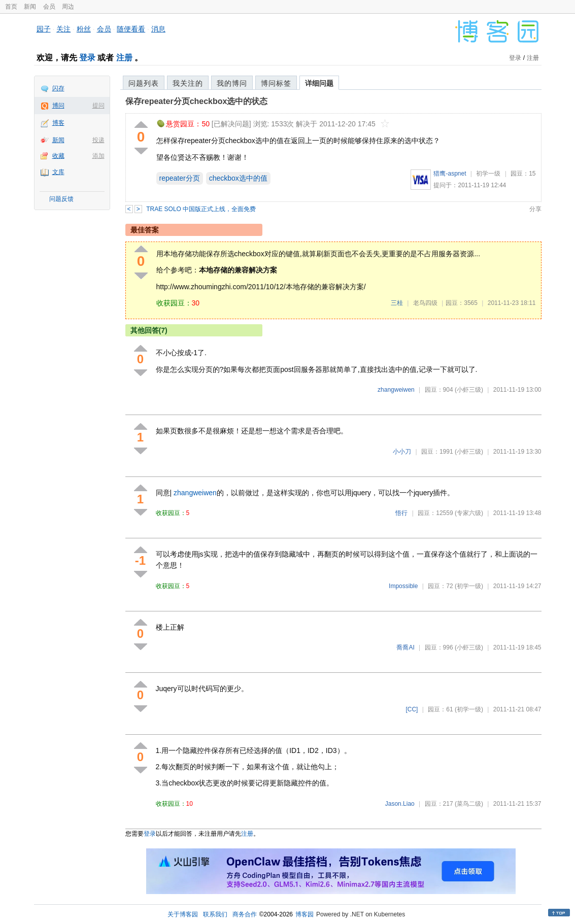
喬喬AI (405, 647)
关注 (63, 29)
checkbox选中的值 (238, 178)
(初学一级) (469, 586)
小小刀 (402, 452)
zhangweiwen (396, 390)
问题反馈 (61, 199)
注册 (124, 58)
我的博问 (232, 83)
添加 (98, 156)
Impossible (403, 586)
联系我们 (215, 914)
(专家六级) (469, 513)
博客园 (305, 914)
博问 (58, 106)
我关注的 (188, 83)
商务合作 (245, 914)
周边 (68, 7)
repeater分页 (180, 178)
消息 (158, 29)
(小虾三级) (469, 390)
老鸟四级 (425, 303)
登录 (87, 58)
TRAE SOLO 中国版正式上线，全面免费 (201, 209)
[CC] (412, 709)
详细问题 (319, 83)
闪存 (58, 88)
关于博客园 (183, 914)
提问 (98, 106)
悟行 (401, 513)
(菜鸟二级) (469, 804)
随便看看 (131, 29)
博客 (58, 123)
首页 (11, 7)
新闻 (30, 7)
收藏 (58, 156)
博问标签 (276, 83)
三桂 (397, 303)
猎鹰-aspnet (450, 174)
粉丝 (84, 29)
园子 (44, 29)
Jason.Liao (400, 804)
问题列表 (144, 83)
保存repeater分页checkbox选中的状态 (197, 101)
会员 (49, 7)
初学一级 (488, 174)
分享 (535, 209)
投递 (98, 140)
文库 (58, 172)
